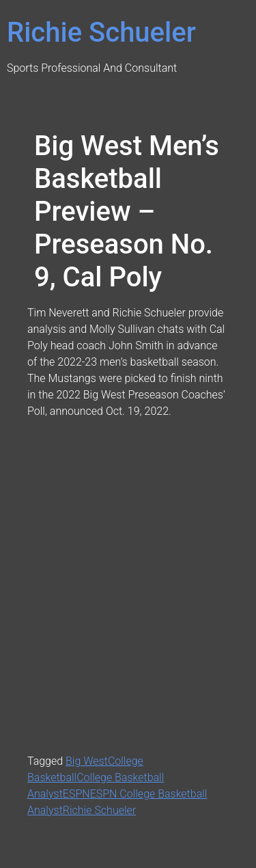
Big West (87, 761)
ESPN (76, 794)
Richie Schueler (101, 32)
